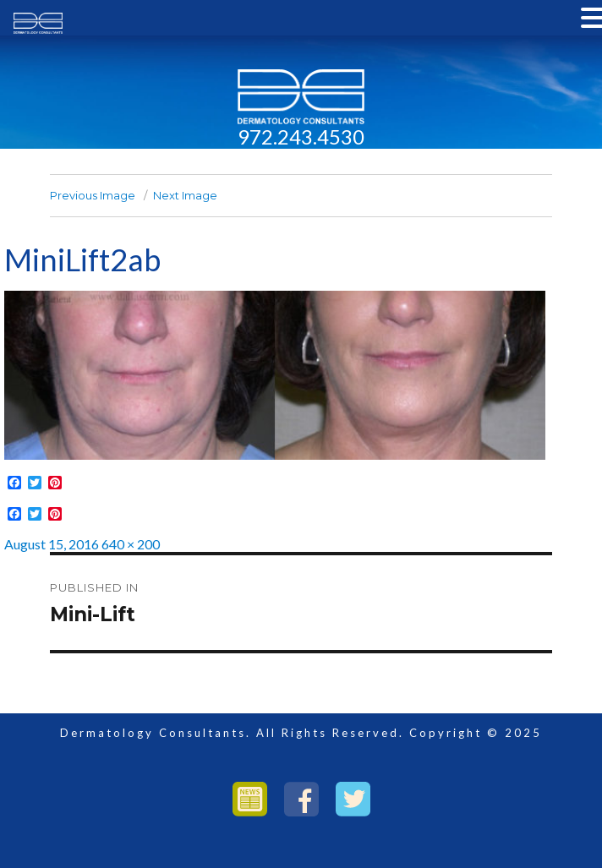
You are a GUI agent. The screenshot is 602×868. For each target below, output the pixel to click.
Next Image (185, 195)
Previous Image (93, 195)
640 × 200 (131, 544)
